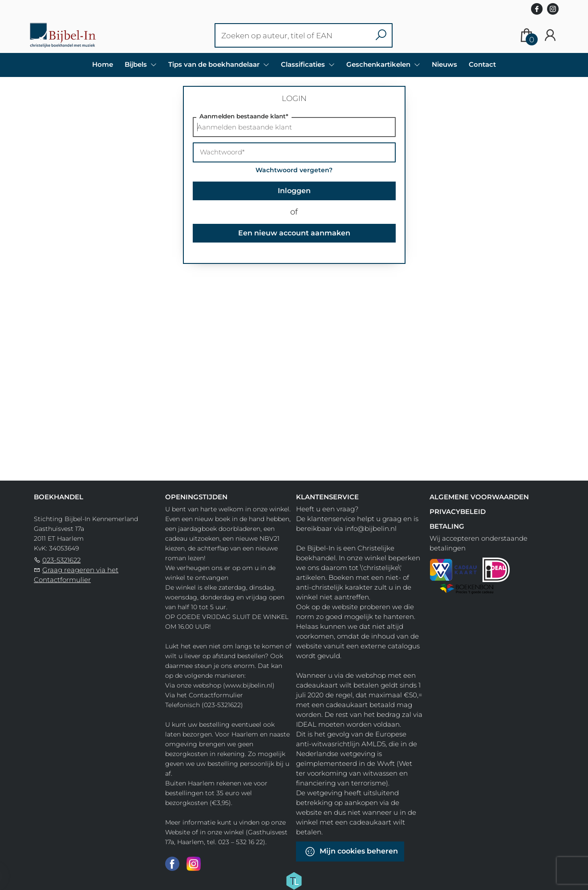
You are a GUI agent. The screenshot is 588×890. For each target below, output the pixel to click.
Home (103, 64)
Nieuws (444, 64)
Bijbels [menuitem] (137, 64)
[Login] (550, 35)
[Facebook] (172, 863)
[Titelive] (294, 880)
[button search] (381, 35)
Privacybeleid (458, 512)
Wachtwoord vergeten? (294, 170)
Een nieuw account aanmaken (294, 233)
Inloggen (294, 191)
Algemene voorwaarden (479, 497)
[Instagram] (194, 863)
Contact (482, 64)
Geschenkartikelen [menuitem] (379, 64)
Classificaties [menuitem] (304, 64)
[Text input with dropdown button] (294, 35)
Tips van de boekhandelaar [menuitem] (215, 64)
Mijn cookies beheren (351, 852)
